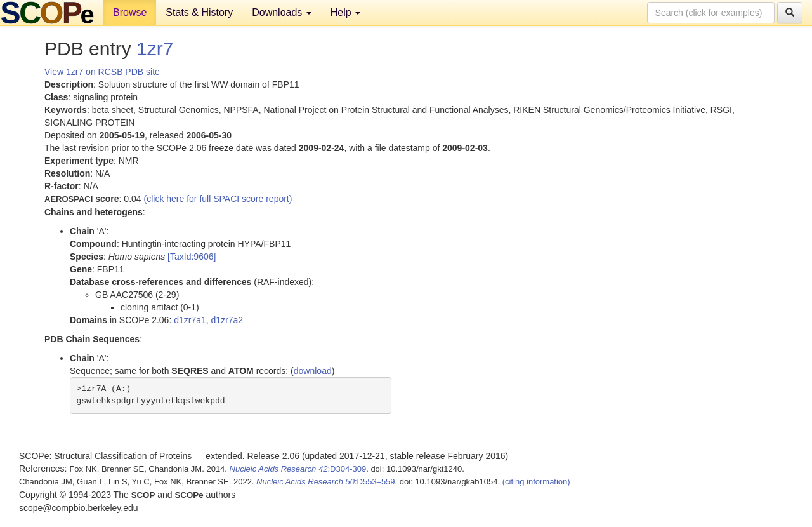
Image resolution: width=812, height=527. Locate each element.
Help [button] (345, 12)
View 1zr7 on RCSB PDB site (102, 72)
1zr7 (155, 49)
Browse (130, 12)
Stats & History (199, 12)
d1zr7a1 (190, 320)
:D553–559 (326, 482)
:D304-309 (298, 469)
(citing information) (536, 482)
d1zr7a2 (227, 320)
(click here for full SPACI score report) (218, 199)
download (313, 371)
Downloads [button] (282, 12)
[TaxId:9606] (192, 257)
